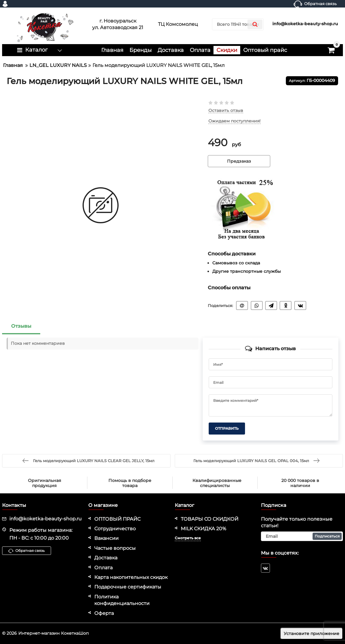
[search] (238, 24)
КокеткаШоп (75, 633)
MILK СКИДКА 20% (203, 529)
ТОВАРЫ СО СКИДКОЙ (210, 519)
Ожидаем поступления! (235, 121)
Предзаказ (239, 161)
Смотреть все (188, 538)
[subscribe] (302, 536)
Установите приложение (312, 633)
